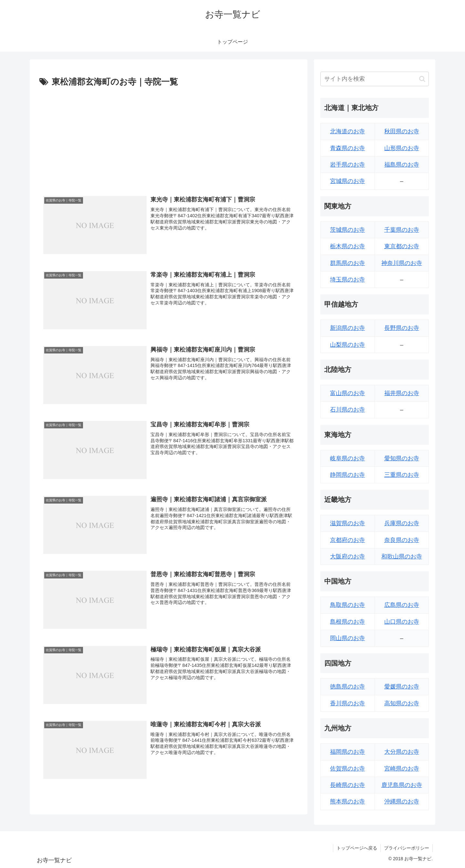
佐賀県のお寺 (347, 769)
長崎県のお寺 (347, 785)
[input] (375, 79)
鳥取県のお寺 (347, 605)
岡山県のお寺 (347, 638)
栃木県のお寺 (347, 246)
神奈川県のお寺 (402, 263)
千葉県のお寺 (402, 230)
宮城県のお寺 (347, 181)
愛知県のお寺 (402, 458)
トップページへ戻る (357, 848)
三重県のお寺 (402, 475)
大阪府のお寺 (347, 557)
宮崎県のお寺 (402, 769)
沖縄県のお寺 (402, 802)
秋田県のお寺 (402, 131)
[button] (422, 79)
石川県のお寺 (347, 410)
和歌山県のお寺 (402, 557)
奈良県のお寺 (402, 540)
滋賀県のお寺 (347, 523)
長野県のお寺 (402, 328)
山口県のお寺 (402, 622)
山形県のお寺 (402, 148)
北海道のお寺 (347, 131)
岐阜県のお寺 (347, 458)
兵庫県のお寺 (402, 523)
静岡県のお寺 (347, 475)
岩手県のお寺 (347, 165)
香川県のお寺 (347, 703)
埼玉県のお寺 (347, 280)
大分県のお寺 (402, 752)
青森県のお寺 (347, 148)
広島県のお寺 (402, 605)
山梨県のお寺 (347, 345)
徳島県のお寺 (347, 687)
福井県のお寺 (402, 393)
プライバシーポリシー (407, 848)
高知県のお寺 (402, 703)
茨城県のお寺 (347, 230)
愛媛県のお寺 (402, 687)
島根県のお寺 (347, 622)
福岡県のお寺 (347, 752)
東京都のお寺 (402, 246)
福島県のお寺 (402, 165)
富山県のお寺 (347, 393)
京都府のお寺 (347, 540)
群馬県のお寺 (347, 263)
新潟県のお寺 (347, 328)
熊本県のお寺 (347, 802)
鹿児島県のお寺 (402, 785)
